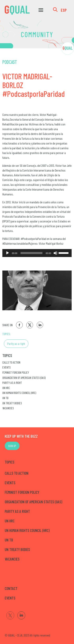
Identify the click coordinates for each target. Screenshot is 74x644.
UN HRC (6, 388)
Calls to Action (11, 362)
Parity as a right (16, 344)
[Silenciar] (55, 253)
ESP (64, 10)
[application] (37, 253)
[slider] (32, 253)
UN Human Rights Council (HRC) (19, 393)
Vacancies (8, 408)
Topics (7, 355)
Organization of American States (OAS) (24, 378)
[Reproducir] (7, 253)
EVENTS (10, 598)
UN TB (5, 398)
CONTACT (11, 588)
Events (7, 367)
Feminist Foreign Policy (16, 372)
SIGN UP (12, 446)
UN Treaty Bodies (12, 403)
